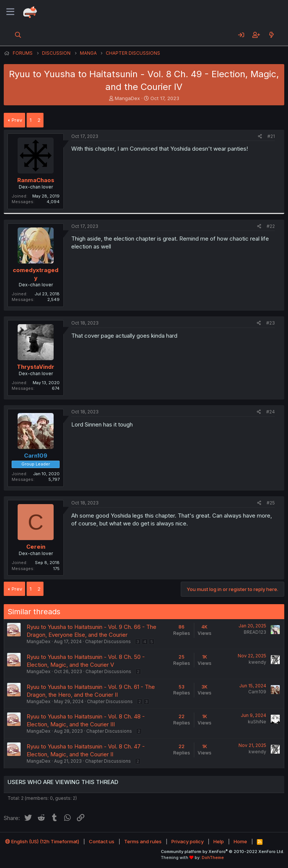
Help (219, 841)
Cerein (36, 547)
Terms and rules (143, 841)
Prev (17, 120)
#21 (271, 136)
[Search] (18, 35)
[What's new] (271, 35)
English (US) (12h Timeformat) (42, 841)
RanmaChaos (36, 180)
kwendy (257, 662)
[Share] (260, 137)
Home (240, 841)
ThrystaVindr (36, 367)
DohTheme (213, 858)
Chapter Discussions (108, 641)
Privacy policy (187, 841)
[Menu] (10, 12)
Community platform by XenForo (223, 852)
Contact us (102, 841)
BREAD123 (255, 632)
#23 (271, 323)
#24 (271, 412)
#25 (271, 503)
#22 (271, 226)
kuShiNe (257, 722)
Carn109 (257, 692)
